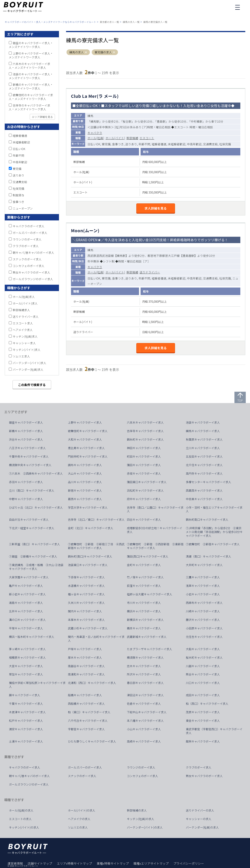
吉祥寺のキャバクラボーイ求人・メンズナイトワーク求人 (29, 107)
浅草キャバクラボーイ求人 (203, 586)
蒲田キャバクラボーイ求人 (144, 465)
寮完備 (17, 169)
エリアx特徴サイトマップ (74, 863)
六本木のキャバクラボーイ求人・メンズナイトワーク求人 (29, 66)
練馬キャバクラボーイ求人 (203, 431)
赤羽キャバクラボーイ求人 (26, 482)
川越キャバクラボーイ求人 (203, 666)
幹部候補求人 (21, 310)
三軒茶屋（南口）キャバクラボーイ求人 (34, 544)
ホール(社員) (96, 138)
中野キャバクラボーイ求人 (26, 499)
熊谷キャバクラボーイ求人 (203, 674)
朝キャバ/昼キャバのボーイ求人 (33, 252)
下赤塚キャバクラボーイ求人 (86, 577)
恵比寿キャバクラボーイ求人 (86, 448)
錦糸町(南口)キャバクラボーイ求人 (90, 556)
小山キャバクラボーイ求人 (144, 729)
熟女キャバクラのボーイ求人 (31, 272)
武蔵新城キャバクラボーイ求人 (147, 637)
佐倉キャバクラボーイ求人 (144, 704)
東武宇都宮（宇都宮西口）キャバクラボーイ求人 (214, 731)
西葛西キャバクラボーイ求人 (204, 490)
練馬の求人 (77, 52)
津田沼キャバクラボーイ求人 (145, 695)
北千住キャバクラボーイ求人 (204, 465)
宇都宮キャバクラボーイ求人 (86, 729)
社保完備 (19, 188)
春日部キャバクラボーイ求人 (145, 683)
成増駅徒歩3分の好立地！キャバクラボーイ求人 (154, 530)
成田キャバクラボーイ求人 (203, 695)
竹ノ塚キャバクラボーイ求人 (145, 577)
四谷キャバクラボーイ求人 (144, 520)
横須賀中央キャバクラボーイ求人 (30, 465)
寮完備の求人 (103, 52)
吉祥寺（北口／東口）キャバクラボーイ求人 (96, 520)
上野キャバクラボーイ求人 (85, 422)
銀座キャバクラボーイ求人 (26, 422)
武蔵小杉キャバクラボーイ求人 (88, 628)
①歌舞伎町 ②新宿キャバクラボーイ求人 (213, 544)
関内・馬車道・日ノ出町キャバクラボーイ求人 (96, 639)
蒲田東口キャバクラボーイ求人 (147, 482)
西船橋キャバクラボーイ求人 (86, 704)
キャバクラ (95, 133)
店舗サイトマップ (40, 863)
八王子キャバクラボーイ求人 (27, 448)
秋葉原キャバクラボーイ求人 (204, 439)
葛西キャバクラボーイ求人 (85, 499)
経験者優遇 (20, 135)
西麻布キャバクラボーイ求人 (204, 603)
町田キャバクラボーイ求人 (144, 456)
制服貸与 (19, 195)
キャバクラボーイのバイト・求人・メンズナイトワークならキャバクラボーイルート (50, 22)
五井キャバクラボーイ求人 (26, 611)
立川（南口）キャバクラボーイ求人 (32, 490)
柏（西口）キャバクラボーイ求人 (207, 704)
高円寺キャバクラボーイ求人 (204, 473)
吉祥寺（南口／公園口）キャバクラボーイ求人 (155, 509)
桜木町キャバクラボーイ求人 (204, 657)
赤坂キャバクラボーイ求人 (144, 473)
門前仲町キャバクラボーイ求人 (88, 456)
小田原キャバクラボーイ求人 (204, 628)
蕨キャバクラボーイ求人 (25, 695)
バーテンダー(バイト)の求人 (145, 827)
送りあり (19, 175)
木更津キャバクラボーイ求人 (27, 712)
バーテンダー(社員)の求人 (202, 827)
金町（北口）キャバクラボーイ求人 (91, 528)
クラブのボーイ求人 (26, 246)
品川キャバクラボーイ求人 (85, 482)
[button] (86, 52)
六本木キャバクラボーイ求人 (145, 422)
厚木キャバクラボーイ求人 (85, 657)
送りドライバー (150, 272)
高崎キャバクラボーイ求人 (144, 741)
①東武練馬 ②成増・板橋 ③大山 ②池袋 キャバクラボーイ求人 (38, 567)
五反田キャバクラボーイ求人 (204, 456)
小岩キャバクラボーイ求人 (203, 594)
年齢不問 (19, 155)
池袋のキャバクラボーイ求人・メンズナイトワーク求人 (31, 76)
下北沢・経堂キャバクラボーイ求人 (32, 528)
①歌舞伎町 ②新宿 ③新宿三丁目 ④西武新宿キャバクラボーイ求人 (96, 546)
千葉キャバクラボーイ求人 (26, 704)
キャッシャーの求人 (199, 819)
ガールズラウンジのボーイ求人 (33, 279)
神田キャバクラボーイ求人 (144, 448)
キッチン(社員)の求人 (141, 819)
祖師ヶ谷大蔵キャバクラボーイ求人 (150, 594)
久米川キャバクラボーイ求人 (86, 603)
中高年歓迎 (20, 162)
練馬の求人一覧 (131, 22)
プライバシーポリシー (189, 863)
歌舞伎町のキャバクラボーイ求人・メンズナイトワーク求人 (31, 97)
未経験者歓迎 (21, 142)
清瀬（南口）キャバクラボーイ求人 (208, 556)
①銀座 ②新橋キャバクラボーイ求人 (33, 556)
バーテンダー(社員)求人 (28, 369)
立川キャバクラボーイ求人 (203, 448)
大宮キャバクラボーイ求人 (26, 666)
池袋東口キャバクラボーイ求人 (88, 565)
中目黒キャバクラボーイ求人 (204, 499)
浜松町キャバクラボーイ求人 (145, 490)
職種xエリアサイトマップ (151, 863)
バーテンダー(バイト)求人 (29, 363)
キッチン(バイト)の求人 (24, 827)
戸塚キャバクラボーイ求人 (85, 649)
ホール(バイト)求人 (25, 303)
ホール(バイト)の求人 (82, 810)
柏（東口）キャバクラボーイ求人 (89, 712)
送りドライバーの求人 (200, 810)
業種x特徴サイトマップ (113, 863)
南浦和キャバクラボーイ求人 (86, 674)
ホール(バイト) (115, 138)
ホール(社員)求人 (24, 297)
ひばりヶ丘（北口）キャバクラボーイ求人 (36, 507)
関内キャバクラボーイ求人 (85, 611)
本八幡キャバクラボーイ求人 (145, 721)
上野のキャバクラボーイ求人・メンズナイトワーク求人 (31, 55)
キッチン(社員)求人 (25, 336)
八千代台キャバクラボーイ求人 (88, 721)
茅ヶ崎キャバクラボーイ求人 (27, 649)
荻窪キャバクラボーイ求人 (144, 586)
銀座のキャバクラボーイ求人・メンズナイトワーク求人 (31, 45)
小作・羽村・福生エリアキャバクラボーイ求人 (214, 509)
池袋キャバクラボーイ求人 (203, 422)
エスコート (147, 138)
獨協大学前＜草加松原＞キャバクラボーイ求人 (37, 685)
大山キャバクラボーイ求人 (85, 473)
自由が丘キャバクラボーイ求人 (29, 520)
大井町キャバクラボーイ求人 (204, 565)
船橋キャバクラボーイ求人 (85, 695)
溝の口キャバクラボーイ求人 (27, 620)
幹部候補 (132, 138)
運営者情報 (15, 863)
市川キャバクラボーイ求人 (144, 603)
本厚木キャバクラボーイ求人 (86, 620)
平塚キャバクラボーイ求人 (26, 628)
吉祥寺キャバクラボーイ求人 (145, 431)
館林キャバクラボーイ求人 (203, 741)
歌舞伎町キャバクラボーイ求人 (88, 431)
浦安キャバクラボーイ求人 (26, 729)
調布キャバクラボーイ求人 (85, 465)
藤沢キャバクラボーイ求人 (203, 620)
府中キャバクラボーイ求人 (144, 499)
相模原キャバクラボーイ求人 (27, 657)
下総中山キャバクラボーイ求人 (147, 712)
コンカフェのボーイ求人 (29, 266)
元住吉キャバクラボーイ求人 (204, 637)
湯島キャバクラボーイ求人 (26, 603)
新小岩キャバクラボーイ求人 (27, 594)
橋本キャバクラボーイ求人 (144, 628)
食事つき (19, 202)
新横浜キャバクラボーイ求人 (145, 620)
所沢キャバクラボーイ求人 (144, 674)
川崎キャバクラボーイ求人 (203, 611)
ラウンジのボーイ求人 (27, 239)
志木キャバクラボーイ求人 (144, 666)
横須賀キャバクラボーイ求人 (145, 657)
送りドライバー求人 (26, 316)
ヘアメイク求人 (23, 330)
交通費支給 (20, 182)
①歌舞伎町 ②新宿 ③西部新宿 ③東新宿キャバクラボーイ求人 (155, 546)
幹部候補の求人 (137, 810)
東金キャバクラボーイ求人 (203, 721)
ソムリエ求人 (21, 356)
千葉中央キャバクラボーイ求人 (29, 456)
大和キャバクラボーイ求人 (85, 439)
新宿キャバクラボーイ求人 (85, 490)
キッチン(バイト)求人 (27, 350)
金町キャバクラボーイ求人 (144, 565)
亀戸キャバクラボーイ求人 (26, 586)
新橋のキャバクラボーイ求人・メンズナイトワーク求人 (31, 86)
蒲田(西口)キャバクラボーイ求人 (148, 556)
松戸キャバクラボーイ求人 (26, 721)
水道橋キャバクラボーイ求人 (86, 586)
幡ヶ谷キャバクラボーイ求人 (86, 594)
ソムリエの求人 (78, 827)
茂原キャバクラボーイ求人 (203, 712)
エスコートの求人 (20, 819)
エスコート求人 (23, 323)
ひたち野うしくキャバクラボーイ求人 (92, 741)
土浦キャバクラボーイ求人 (26, 741)
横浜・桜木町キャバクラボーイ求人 (32, 637)
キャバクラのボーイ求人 (29, 226)
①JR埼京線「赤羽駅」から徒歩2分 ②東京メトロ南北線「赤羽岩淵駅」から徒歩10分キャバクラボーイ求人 (214, 532)
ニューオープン (23, 208)
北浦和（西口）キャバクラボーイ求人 (92, 683)
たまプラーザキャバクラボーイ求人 (149, 649)
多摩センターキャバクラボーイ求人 (208, 482)
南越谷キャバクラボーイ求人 (86, 666)
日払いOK (19, 149)
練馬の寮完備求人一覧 (155, 22)
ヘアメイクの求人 (79, 819)
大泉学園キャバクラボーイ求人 (29, 577)
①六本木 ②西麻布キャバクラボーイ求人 (36, 473)
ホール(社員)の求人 (21, 810)
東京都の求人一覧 (109, 22)
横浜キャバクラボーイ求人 (144, 611)
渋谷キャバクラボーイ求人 (26, 439)
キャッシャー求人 (24, 343)
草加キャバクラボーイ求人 (26, 674)
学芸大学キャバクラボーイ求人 (88, 507)
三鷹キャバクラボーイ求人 (203, 577)
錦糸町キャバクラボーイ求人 (145, 439)
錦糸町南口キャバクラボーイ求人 (207, 520)
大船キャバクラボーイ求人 (203, 649)
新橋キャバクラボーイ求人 (26, 431)
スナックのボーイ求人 (27, 259)
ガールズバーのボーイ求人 (30, 233)
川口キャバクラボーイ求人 (203, 683)
